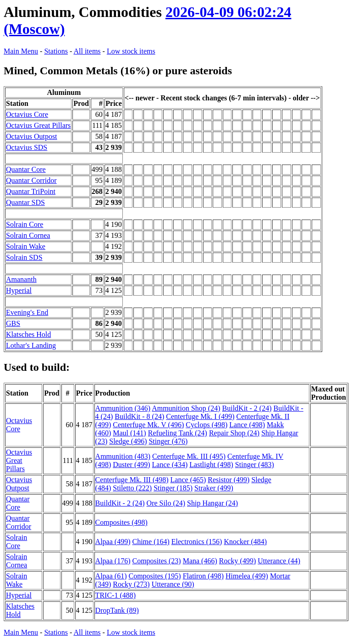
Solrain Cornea (28, 235)
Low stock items (131, 51)
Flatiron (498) (203, 576)
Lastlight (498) (211, 465)
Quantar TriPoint (31, 191)
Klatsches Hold (28, 334)
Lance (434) (170, 465)
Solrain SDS (24, 257)
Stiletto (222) (132, 488)
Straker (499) (214, 488)
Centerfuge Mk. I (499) (200, 416)
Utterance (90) (173, 584)
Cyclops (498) (206, 425)
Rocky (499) (237, 561)
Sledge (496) (128, 441)
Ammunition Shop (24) (186, 408)
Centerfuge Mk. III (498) (132, 480)
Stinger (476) (168, 441)
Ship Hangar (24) (212, 503)
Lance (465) (188, 480)
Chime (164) (151, 542)
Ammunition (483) (123, 456)
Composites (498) (121, 522)
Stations (56, 51)
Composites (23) (156, 561)
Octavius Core (27, 114)
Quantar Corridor (31, 180)
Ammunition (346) (123, 408)
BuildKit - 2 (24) (247, 408)
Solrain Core (25, 224)
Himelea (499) (247, 576)
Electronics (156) (197, 542)
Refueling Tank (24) (178, 433)
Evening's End (27, 312)
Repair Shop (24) (234, 433)
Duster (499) (131, 465)
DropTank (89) (117, 610)
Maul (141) (129, 433)
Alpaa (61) (111, 576)
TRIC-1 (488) (115, 595)
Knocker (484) (245, 542)
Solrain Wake (26, 246)
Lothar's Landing (31, 345)
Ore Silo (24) (166, 503)
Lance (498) (247, 425)
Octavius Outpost (32, 136)
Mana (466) (200, 561)
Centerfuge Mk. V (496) (148, 425)
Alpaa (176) (113, 561)
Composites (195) (154, 576)
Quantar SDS (25, 202)
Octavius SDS (27, 147)
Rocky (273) (131, 584)
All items (87, 51)
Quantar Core (26, 169)
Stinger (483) (255, 465)
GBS (13, 323)
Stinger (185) (173, 488)
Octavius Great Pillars (38, 125)
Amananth (21, 279)
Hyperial (19, 290)
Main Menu (21, 51)
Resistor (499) (228, 480)
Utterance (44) (279, 561)
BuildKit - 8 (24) (139, 416)
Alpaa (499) (113, 542)
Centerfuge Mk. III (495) (189, 456)
